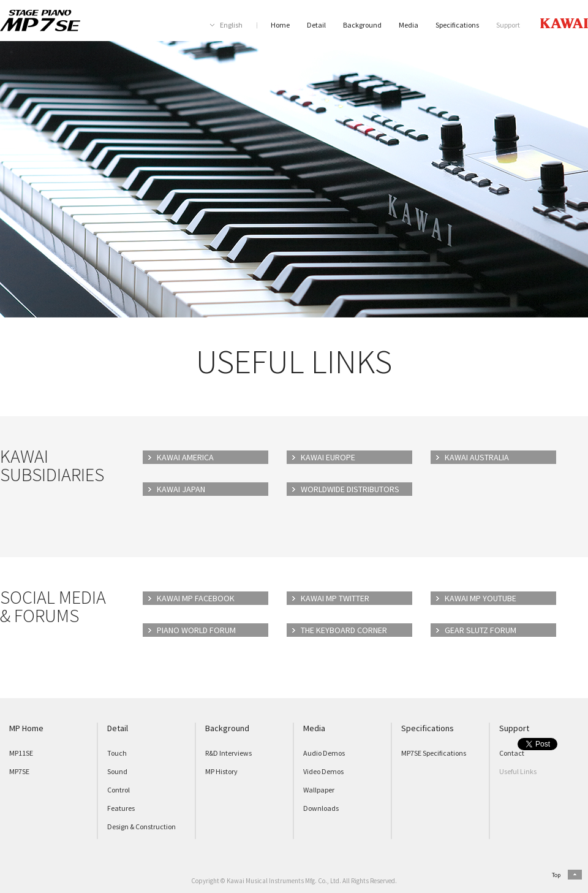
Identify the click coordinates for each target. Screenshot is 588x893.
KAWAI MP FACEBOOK (196, 598)
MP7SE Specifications (434, 753)
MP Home (26, 728)
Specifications (457, 25)
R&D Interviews (228, 753)
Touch (117, 753)
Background (362, 25)
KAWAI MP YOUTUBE (481, 598)
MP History (221, 771)
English (231, 25)
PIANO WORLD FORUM (196, 630)
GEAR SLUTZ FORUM (481, 630)
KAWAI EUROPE (328, 457)
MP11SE (21, 753)
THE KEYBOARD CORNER (344, 630)
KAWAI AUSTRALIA (477, 457)
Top (556, 875)
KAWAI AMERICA (185, 457)
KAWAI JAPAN (181, 489)
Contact (512, 753)
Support (508, 25)
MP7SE (19, 771)
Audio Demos (324, 753)
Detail (316, 25)
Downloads (321, 808)
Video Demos (323, 771)
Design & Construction (141, 826)
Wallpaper (319, 790)
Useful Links (518, 771)
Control (119, 790)
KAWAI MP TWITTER (335, 598)
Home (280, 25)
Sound (117, 771)
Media (409, 25)
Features (121, 808)
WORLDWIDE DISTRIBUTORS (350, 489)
